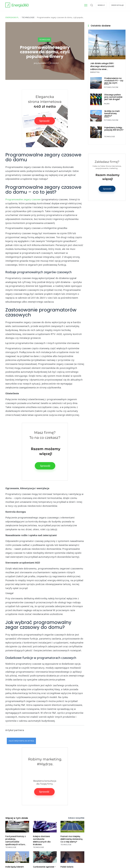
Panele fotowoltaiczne (111, 86)
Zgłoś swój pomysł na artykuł (21, 741)
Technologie (45, 40)
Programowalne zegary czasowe (23, 199)
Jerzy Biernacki (40, 63)
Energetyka (95, 72)
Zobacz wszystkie (76, 818)
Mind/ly (101, 5)
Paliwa (107, 104)
